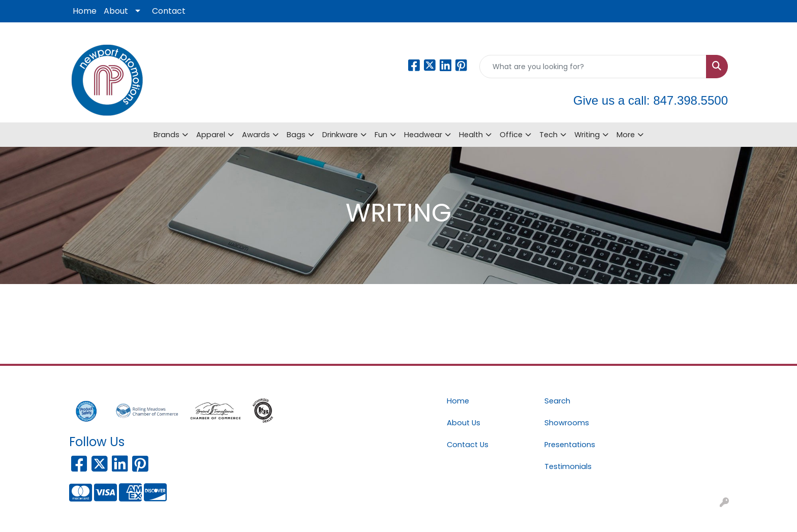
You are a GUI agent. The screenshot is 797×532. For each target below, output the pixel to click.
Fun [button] (381, 135)
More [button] (626, 135)
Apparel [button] (211, 135)
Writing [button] (587, 135)
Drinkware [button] (340, 135)
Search (557, 401)
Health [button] (471, 135)
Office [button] (511, 135)
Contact (169, 11)
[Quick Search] (593, 67)
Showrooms (567, 423)
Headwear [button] (423, 135)
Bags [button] (296, 135)
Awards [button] (256, 135)
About (116, 11)
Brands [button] (166, 135)
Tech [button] (548, 135)
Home (85, 11)
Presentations (570, 445)
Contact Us (468, 445)
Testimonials (568, 466)
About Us (464, 423)
